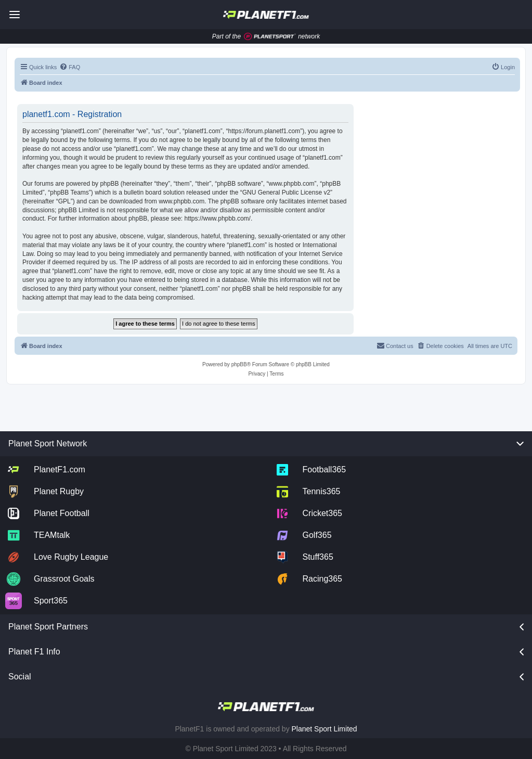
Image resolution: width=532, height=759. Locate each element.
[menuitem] (70, 67)
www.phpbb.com (181, 201)
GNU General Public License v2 (286, 192)
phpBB (239, 364)
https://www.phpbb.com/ (218, 218)
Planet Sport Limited (325, 729)
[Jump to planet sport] (270, 37)
